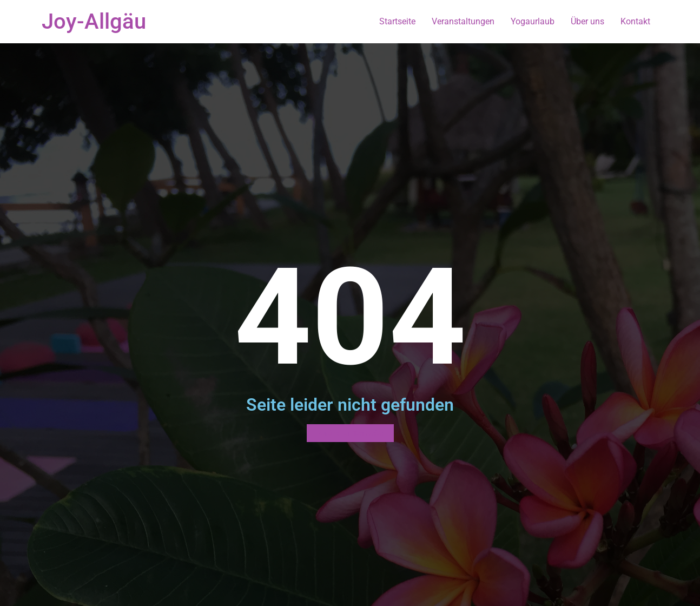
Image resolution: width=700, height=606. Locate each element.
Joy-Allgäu (94, 21)
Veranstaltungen (463, 21)
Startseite (397, 21)
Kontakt (635, 21)
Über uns (587, 21)
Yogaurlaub (533, 21)
